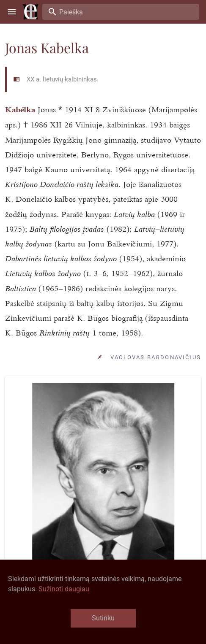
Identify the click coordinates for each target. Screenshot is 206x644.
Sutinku (103, 618)
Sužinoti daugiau (64, 589)
